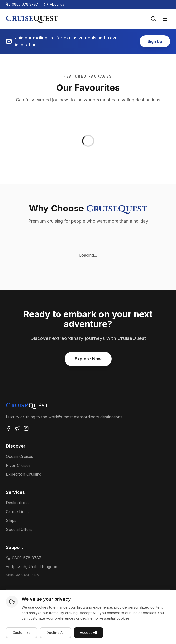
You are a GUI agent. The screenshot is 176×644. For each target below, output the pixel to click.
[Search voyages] (153, 19)
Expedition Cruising (24, 474)
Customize (21, 633)
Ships (11, 520)
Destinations (17, 503)
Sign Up (155, 41)
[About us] (54, 4)
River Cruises (18, 465)
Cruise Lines (17, 512)
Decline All (56, 633)
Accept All (88, 633)
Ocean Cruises (20, 456)
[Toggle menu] (165, 19)
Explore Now (88, 359)
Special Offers (19, 529)
